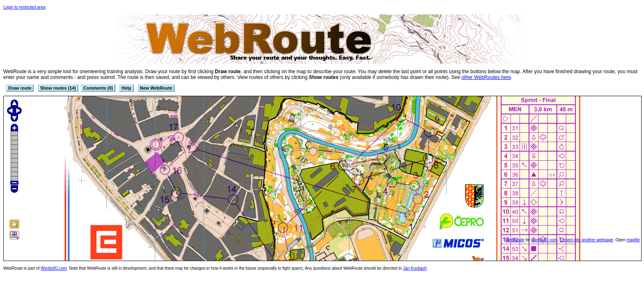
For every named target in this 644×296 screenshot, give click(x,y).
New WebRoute (156, 88)
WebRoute (515, 240)
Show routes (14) (58, 88)
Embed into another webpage (586, 240)
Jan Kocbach (415, 268)
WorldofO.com (544, 240)
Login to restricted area (24, 7)
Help (126, 88)
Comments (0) (98, 88)
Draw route (20, 88)
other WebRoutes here (486, 77)
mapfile (633, 240)
